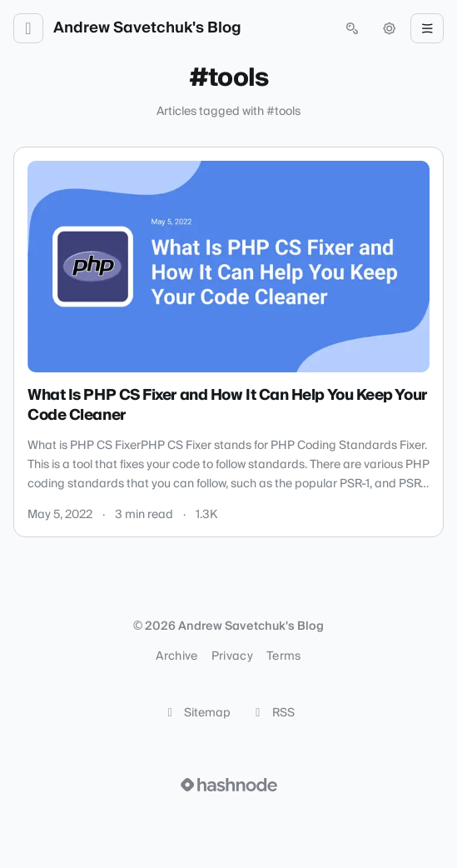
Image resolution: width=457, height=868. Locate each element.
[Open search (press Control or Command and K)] (352, 28)
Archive (176, 656)
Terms (284, 656)
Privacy (232, 656)
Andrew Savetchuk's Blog (147, 28)
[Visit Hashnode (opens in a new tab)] (229, 785)
